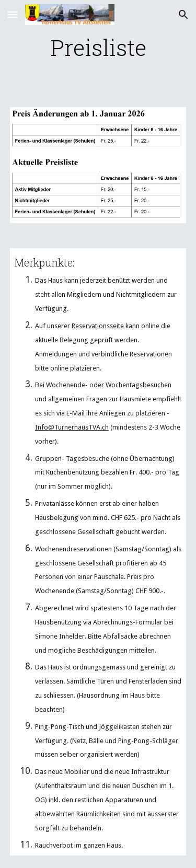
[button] (13, 14)
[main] (98, 47)
